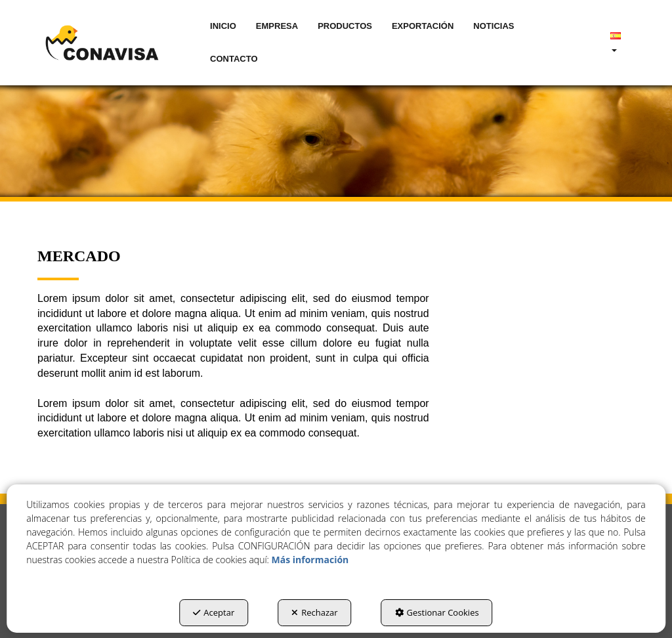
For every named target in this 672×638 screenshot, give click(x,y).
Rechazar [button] (314, 612)
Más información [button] (310, 560)
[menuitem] (223, 26)
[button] (102, 43)
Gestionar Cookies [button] (437, 612)
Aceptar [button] (214, 612)
